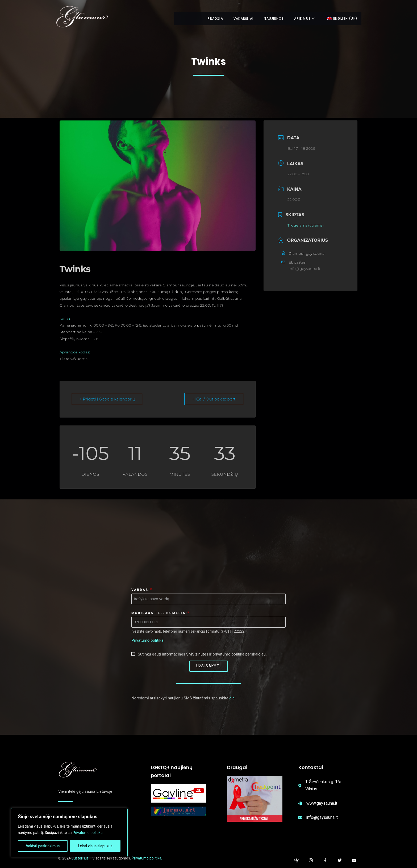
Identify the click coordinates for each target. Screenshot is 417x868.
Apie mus (303, 18)
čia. (232, 698)
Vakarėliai (239, 18)
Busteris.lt (80, 858)
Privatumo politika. (88, 833)
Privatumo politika (147, 640)
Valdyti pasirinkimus (43, 846)
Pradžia (209, 18)
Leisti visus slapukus (95, 846)
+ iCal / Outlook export (214, 399)
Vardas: (141, 590)
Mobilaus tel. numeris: (159, 613)
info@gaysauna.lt (305, 269)
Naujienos (271, 18)
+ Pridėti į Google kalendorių (107, 399)
